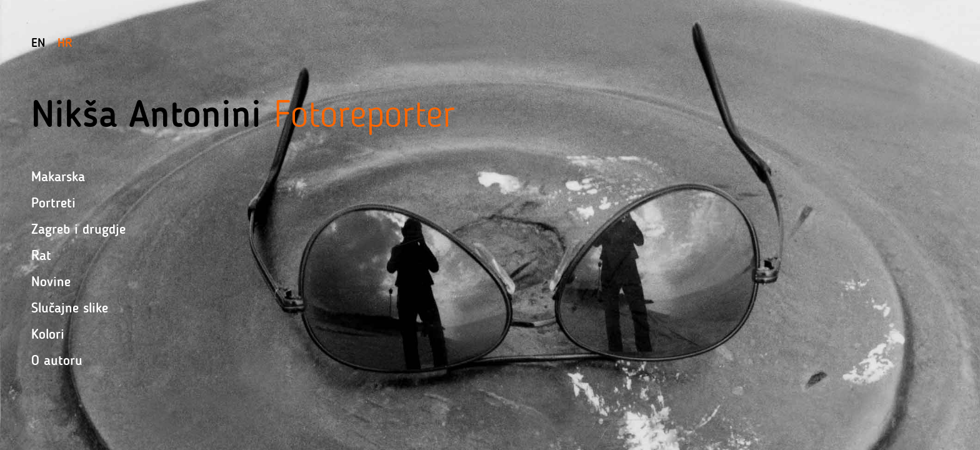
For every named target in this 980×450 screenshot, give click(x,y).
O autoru (57, 360)
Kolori (48, 334)
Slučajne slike (70, 308)
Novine (51, 282)
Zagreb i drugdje (78, 229)
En (38, 42)
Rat (41, 255)
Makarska (58, 177)
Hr (65, 42)
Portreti (53, 203)
